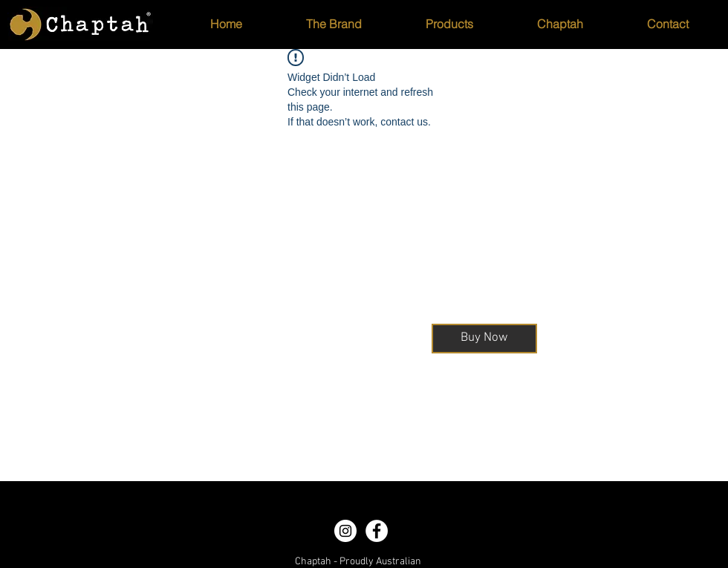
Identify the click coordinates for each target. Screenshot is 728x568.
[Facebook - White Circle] (377, 531)
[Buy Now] (484, 339)
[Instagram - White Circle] (345, 531)
